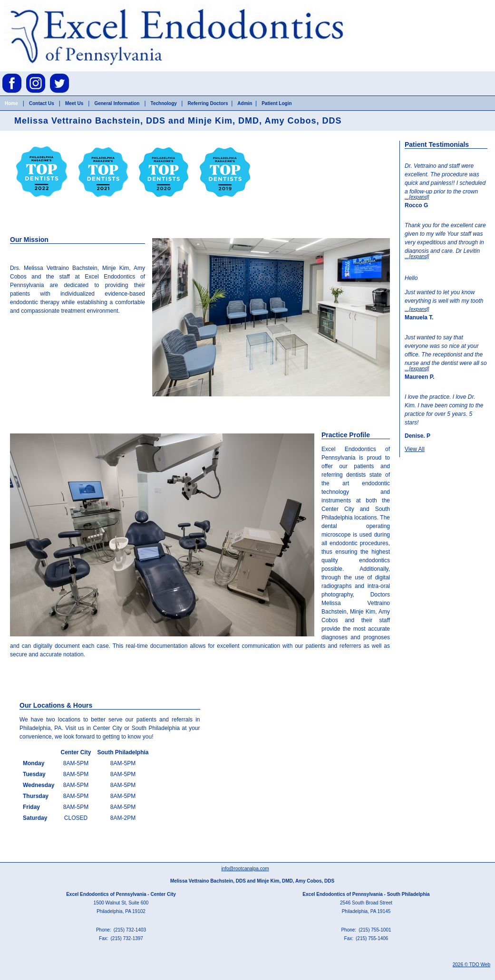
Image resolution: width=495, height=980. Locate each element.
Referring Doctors (208, 103)
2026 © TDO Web (471, 965)
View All (415, 449)
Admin (245, 103)
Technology (165, 103)
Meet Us (74, 103)
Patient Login (277, 103)
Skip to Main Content (26, 3)
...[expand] (417, 197)
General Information (117, 103)
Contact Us (42, 103)
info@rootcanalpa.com (245, 869)
